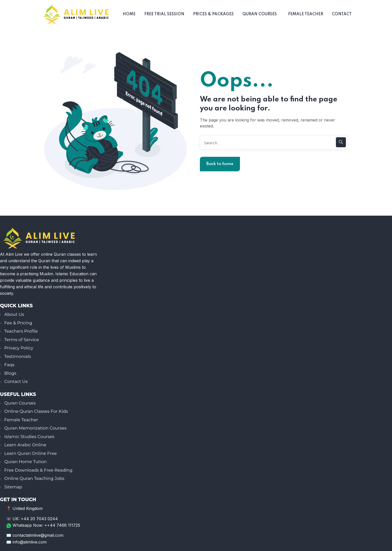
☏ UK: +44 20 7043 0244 (32, 519)
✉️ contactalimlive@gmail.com (35, 535)
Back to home (220, 164)
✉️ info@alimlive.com (26, 541)
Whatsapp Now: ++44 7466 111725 (43, 525)
